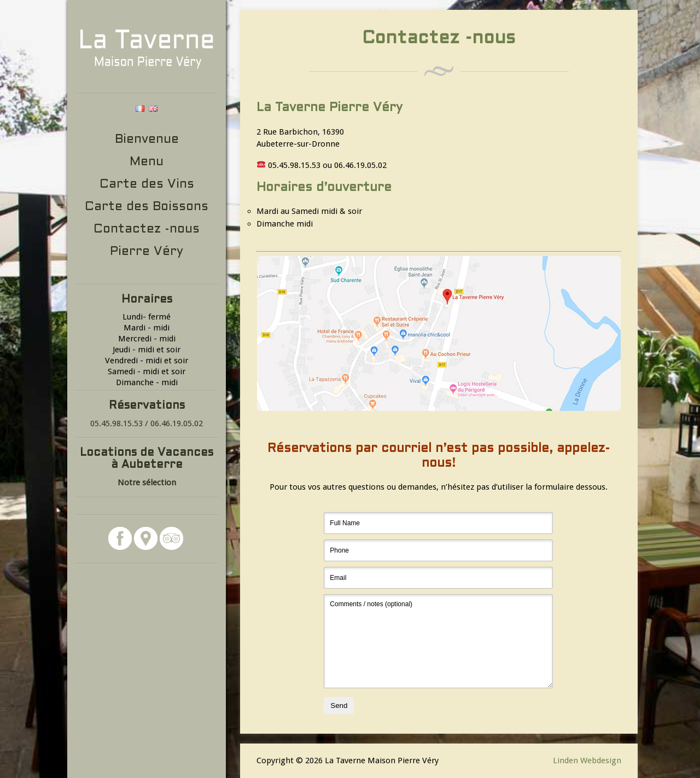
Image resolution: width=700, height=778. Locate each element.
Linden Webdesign (587, 760)
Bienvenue (147, 140)
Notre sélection (147, 483)
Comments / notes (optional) (438, 641)
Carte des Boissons (147, 207)
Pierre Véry (147, 252)
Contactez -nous (147, 230)
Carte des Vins (147, 185)
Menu (147, 162)
